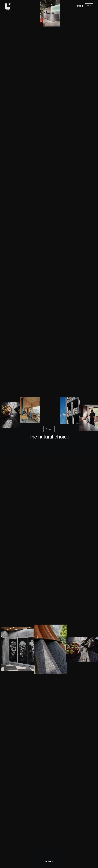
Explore (49, 861)
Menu (80, 6)
